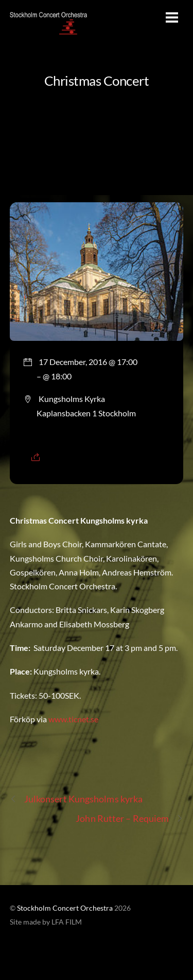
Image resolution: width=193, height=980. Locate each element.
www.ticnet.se (73, 719)
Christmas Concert (97, 81)
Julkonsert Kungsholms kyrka (76, 799)
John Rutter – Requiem (129, 819)
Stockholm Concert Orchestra (65, 908)
